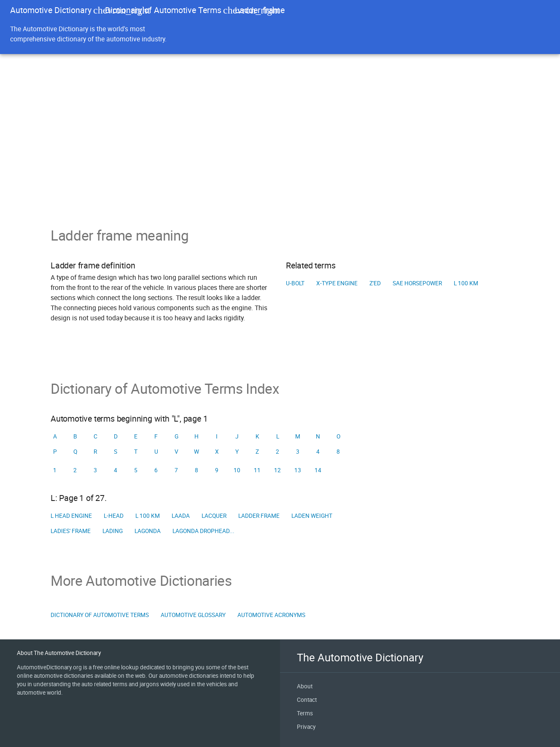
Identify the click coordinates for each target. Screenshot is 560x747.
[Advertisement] (280, 164)
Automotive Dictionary (51, 10)
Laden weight (312, 516)
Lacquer (214, 516)
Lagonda (148, 531)
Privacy (306, 727)
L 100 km (466, 283)
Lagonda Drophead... (203, 531)
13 (298, 470)
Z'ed (375, 283)
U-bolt (295, 283)
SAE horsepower (417, 283)
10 (237, 470)
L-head (114, 516)
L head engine (71, 516)
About (305, 686)
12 (277, 470)
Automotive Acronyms (271, 615)
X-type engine (337, 283)
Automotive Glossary (193, 615)
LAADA (181, 516)
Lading (113, 531)
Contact (307, 700)
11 (257, 470)
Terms (305, 713)
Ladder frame (259, 516)
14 (318, 470)
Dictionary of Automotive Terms (163, 10)
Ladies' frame (71, 531)
